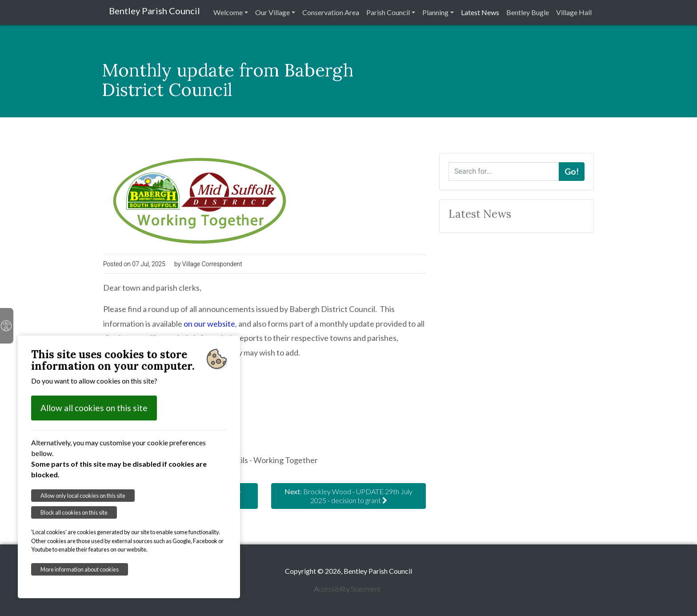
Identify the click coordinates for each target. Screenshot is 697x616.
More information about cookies (80, 569)
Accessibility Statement (347, 589)
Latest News (480, 12)
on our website (209, 324)
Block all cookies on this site (74, 512)
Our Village (272, 12)
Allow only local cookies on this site (83, 496)
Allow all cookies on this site (94, 408)
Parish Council (388, 12)
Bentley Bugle (528, 12)
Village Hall (574, 12)
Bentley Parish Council (154, 11)
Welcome (228, 12)
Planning (435, 12)
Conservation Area (331, 12)
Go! (572, 171)
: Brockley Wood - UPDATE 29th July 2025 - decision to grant (348, 496)
